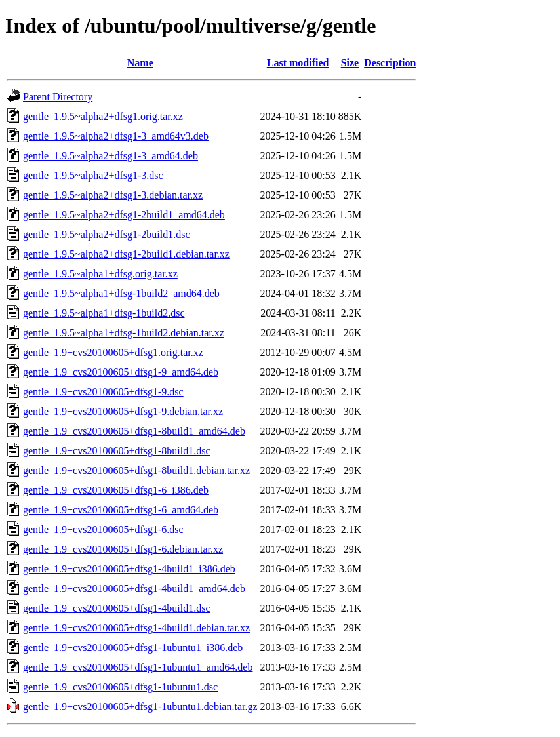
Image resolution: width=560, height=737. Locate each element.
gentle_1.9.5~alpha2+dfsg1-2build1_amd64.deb (124, 215)
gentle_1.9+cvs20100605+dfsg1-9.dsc (103, 392)
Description (390, 63)
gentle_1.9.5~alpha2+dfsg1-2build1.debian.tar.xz (126, 254)
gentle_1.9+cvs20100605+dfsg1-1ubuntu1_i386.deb (133, 647)
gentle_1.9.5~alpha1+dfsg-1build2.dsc (104, 313)
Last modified (298, 63)
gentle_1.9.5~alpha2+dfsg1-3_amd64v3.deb (116, 136)
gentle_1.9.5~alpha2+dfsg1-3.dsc (93, 175)
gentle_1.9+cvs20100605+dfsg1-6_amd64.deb (121, 510)
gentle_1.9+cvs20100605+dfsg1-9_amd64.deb (121, 372)
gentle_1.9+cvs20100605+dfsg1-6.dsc (103, 529)
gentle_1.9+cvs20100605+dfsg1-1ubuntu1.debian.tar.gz (140, 707)
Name (140, 63)
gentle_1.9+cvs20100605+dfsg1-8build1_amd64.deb (134, 431)
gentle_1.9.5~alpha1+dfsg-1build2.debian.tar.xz (124, 333)
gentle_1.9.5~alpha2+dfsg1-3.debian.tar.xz (113, 195)
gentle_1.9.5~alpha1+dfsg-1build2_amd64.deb (121, 293)
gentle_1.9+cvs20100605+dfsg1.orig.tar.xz (113, 352)
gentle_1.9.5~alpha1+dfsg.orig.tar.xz (100, 274)
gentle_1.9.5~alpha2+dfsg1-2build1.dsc (107, 234)
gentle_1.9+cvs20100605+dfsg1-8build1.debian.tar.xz (136, 470)
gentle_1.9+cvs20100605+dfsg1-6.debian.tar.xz (123, 549)
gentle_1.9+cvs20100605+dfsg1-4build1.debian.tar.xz (136, 628)
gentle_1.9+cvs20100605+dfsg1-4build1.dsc (117, 608)
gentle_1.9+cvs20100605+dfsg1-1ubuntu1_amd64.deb (138, 667)
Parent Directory (58, 97)
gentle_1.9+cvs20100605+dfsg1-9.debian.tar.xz (123, 411)
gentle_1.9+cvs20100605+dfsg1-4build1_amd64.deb (134, 588)
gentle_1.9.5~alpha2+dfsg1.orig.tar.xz (103, 116)
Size (350, 63)
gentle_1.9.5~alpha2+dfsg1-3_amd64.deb (110, 156)
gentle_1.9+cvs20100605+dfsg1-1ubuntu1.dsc (120, 687)
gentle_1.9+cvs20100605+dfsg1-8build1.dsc (117, 451)
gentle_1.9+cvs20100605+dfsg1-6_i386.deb (116, 490)
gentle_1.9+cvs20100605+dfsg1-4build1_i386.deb (129, 569)
